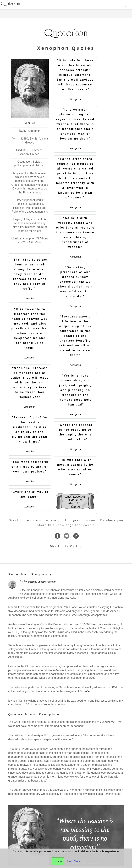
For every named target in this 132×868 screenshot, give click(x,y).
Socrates (85, 691)
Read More (73, 861)
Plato (115, 687)
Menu (126, 6)
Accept (58, 862)
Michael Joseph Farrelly (42, 582)
